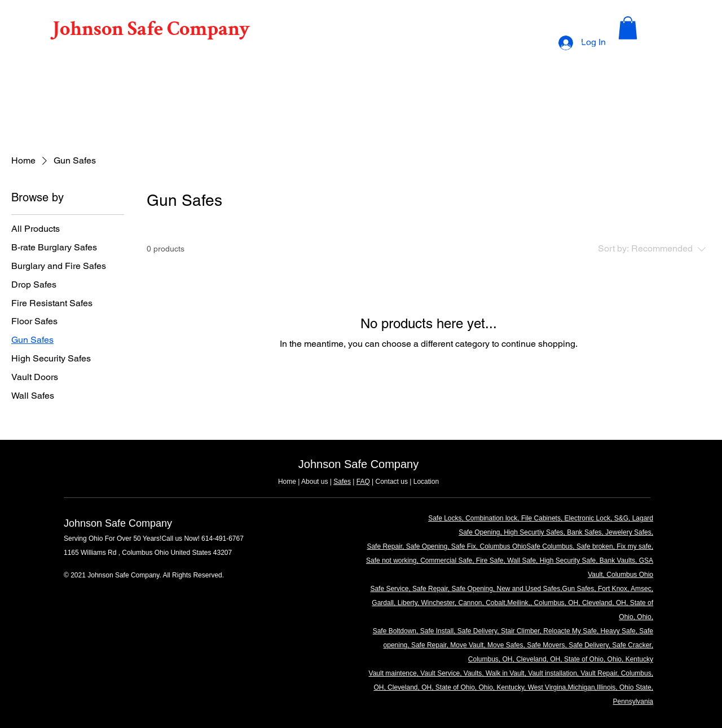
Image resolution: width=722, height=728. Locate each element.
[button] (628, 28)
